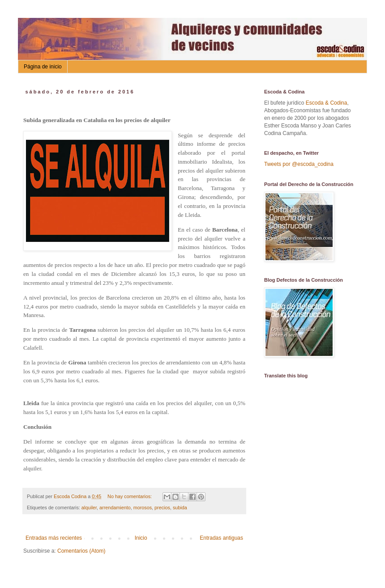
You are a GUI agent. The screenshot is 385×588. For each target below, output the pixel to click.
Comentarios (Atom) (81, 551)
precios (162, 508)
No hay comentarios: (130, 496)
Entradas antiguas (221, 538)
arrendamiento (115, 508)
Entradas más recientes (54, 538)
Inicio (141, 538)
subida (180, 508)
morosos (143, 508)
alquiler (89, 508)
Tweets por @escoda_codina (299, 164)
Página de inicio (43, 67)
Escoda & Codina (327, 103)
